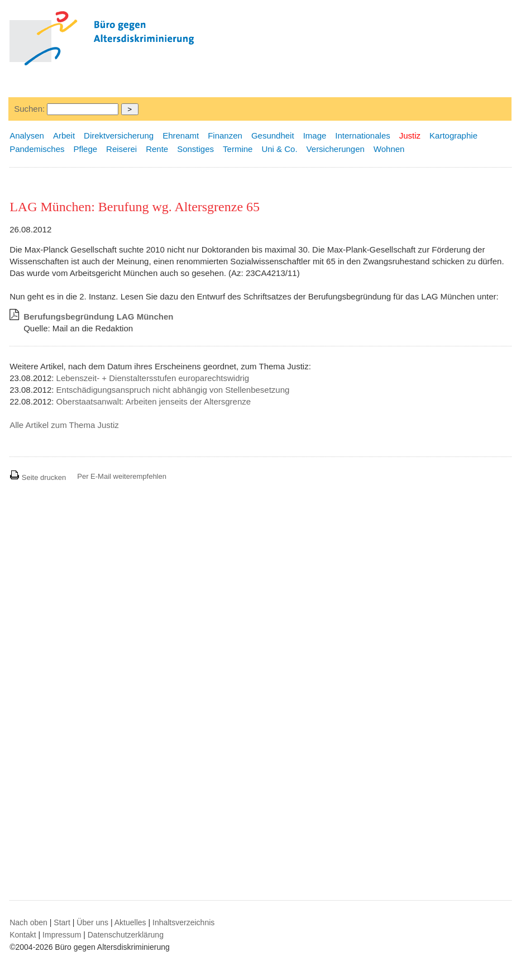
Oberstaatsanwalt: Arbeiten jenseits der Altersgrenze (154, 401)
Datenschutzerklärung (126, 935)
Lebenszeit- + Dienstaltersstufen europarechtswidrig (153, 378)
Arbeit (64, 135)
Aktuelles (130, 922)
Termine (238, 149)
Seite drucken (38, 477)
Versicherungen (336, 149)
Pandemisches (37, 149)
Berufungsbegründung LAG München (98, 317)
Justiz (410, 135)
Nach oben (28, 922)
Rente (157, 149)
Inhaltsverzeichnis (183, 922)
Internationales (362, 135)
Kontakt (23, 935)
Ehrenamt (181, 135)
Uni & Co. (279, 149)
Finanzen (225, 135)
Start (62, 922)
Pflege (86, 149)
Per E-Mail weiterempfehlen (122, 476)
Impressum (62, 935)
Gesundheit (273, 135)
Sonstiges (195, 149)
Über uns (92, 922)
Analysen (27, 135)
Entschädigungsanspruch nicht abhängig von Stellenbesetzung (173, 390)
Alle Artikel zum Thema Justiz (64, 425)
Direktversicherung (119, 135)
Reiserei (121, 149)
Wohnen (389, 149)
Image (315, 135)
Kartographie (453, 135)
